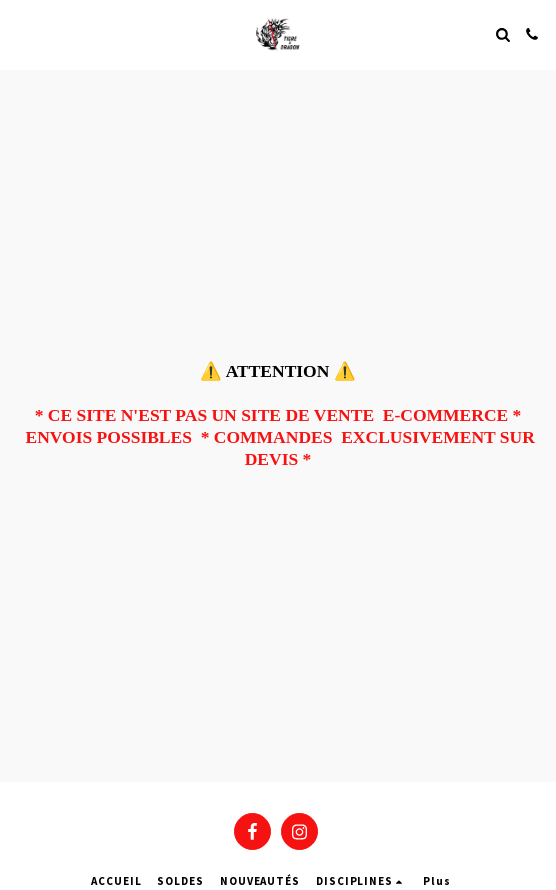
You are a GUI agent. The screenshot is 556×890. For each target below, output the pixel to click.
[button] (22, 33)
